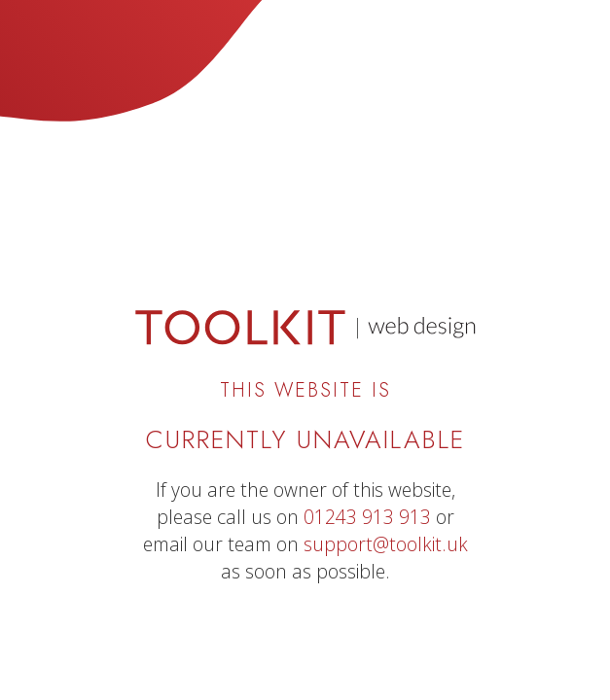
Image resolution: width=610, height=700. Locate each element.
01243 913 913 (367, 517)
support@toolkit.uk (386, 544)
